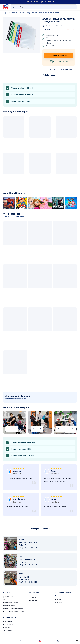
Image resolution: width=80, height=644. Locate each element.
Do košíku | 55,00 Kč (59, 56)
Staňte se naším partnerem (11, 603)
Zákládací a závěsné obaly (14, 217)
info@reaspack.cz (8, 600)
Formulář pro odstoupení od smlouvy (13, 612)
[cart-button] (77, 641)
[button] (14, 133)
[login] (59, 641)
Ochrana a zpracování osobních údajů (14, 609)
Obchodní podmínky (9, 606)
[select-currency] (40, 641)
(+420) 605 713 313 (9, 597)
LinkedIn (35, 600)
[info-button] (21, 641)
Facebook (35, 597)
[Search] (44, 7)
